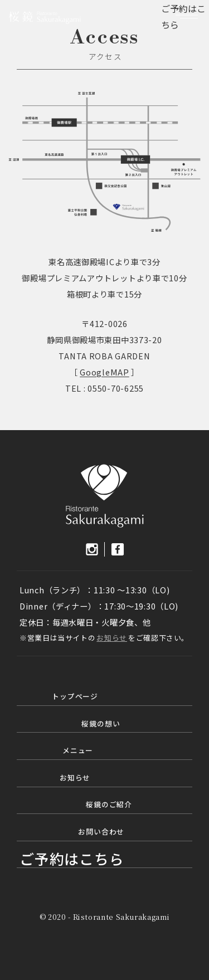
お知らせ (112, 638)
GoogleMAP (104, 372)
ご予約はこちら (72, 858)
